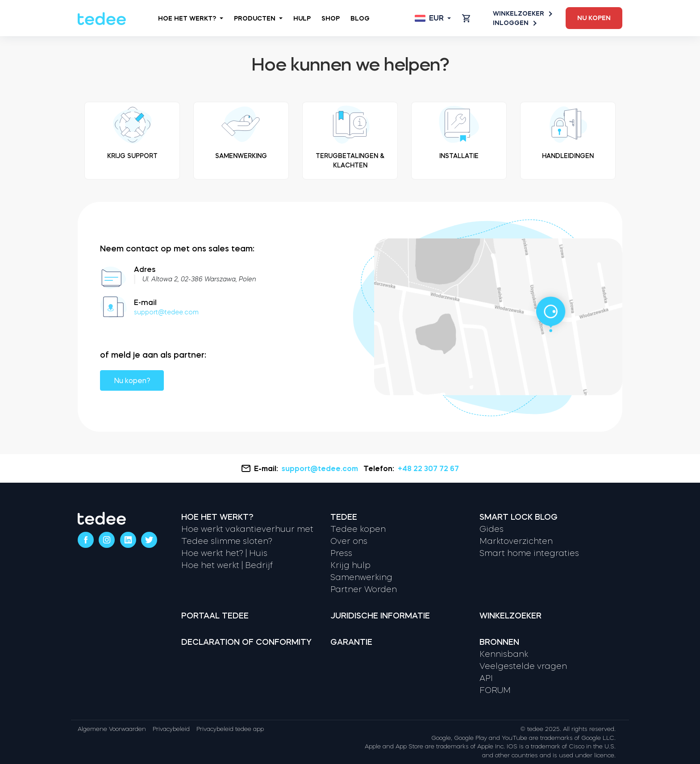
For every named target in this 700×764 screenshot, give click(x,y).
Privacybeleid (171, 729)
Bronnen (499, 642)
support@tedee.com (166, 312)
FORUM (495, 690)
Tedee (344, 517)
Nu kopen (594, 18)
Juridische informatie (380, 616)
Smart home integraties (529, 553)
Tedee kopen (358, 529)
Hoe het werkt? (191, 18)
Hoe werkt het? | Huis (224, 553)
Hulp (302, 18)
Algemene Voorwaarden (112, 729)
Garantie (351, 642)
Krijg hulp (350, 565)
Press (341, 553)
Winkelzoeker (522, 14)
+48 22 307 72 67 (428, 468)
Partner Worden (364, 589)
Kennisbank (504, 654)
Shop (331, 18)
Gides (492, 529)
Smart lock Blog (519, 517)
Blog (360, 18)
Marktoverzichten (516, 541)
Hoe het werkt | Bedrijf (227, 565)
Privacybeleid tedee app (230, 729)
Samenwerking (361, 577)
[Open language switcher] (433, 18)
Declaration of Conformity (246, 642)
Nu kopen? (132, 380)
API (486, 678)
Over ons (349, 541)
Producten (258, 18)
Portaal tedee (215, 616)
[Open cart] (466, 18)
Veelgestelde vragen (523, 666)
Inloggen (514, 23)
